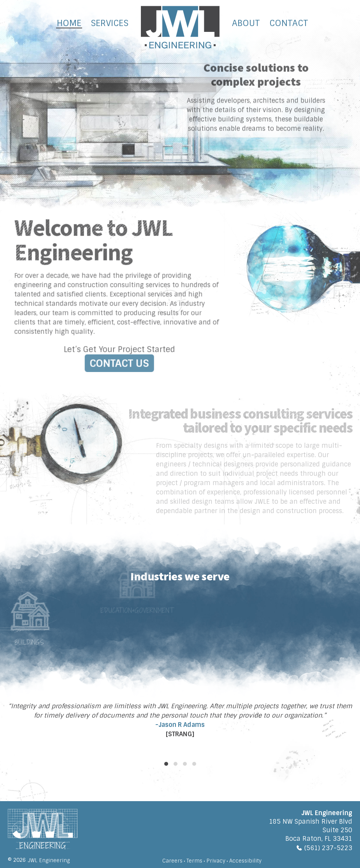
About (246, 23)
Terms (194, 861)
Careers (172, 861)
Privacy (216, 861)
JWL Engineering (49, 860)
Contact (289, 23)
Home (69, 23)
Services (110, 23)
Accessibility (245, 861)
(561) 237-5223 (328, 848)
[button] (166, 764)
